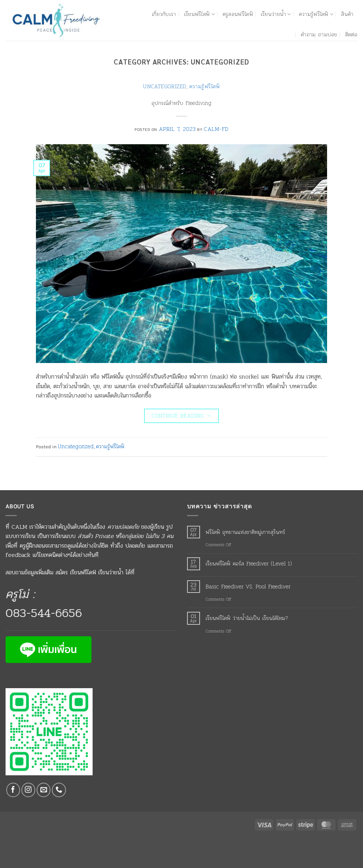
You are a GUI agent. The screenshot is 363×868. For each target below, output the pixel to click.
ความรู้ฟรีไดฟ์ (316, 14)
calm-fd (216, 129)
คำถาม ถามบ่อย (319, 34)
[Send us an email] (44, 790)
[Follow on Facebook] (13, 790)
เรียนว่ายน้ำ (276, 14)
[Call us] (59, 790)
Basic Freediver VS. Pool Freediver (248, 587)
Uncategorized (164, 86)
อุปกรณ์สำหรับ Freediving (181, 103)
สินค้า (347, 14)
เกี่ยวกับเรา (164, 14)
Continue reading (181, 416)
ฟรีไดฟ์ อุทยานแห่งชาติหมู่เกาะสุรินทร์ (245, 532)
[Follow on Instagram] (29, 790)
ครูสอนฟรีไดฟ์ (238, 14)
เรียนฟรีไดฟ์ (199, 14)
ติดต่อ (351, 34)
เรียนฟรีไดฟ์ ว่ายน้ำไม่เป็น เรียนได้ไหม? (247, 618)
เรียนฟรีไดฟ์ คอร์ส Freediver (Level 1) (249, 564)
